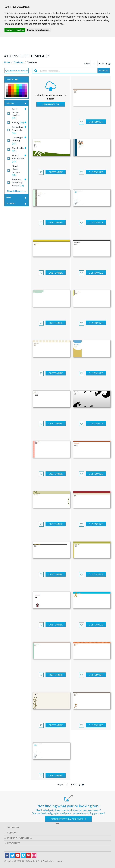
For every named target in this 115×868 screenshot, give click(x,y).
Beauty (18, 122)
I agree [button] (9, 30)
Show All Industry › (16, 191)
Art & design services (16, 113)
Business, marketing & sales (18, 182)
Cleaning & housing (17, 140)
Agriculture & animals (18, 130)
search (103, 70)
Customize (96, 122)
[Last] (109, 64)
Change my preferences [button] (38, 30)
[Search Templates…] (68, 71)
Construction (19, 149)
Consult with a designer (67, 819)
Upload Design (51, 104)
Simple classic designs (16, 170)
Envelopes (18, 62)
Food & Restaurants (18, 158)
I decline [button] (20, 30)
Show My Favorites (17, 71)
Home (7, 62)
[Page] (94, 63)
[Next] (106, 64)
